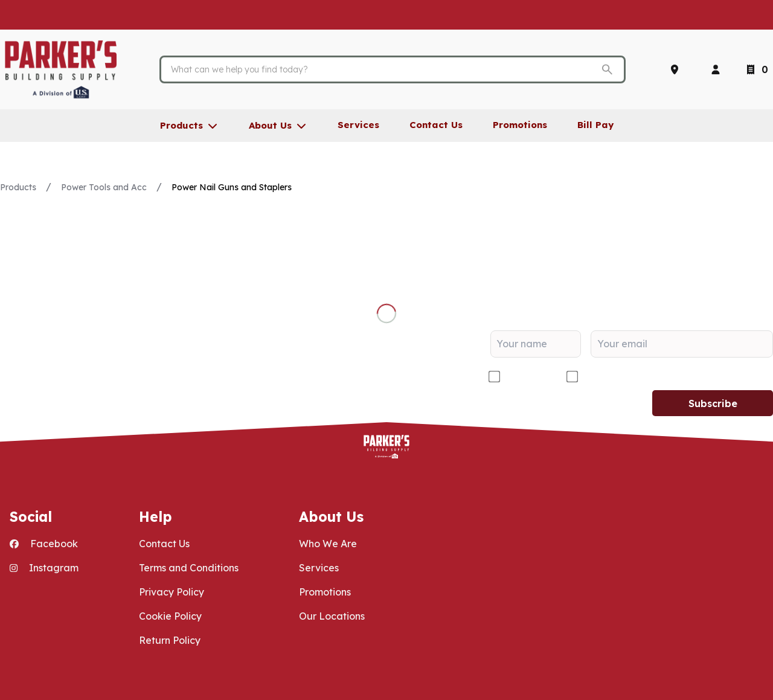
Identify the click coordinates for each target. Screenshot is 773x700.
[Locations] (677, 69)
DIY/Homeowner (621, 377)
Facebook (44, 544)
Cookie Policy (170, 616)
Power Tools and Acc (104, 187)
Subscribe (713, 403)
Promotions (325, 592)
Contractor (528, 377)
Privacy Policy (172, 592)
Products (18, 187)
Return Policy (170, 640)
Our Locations (332, 616)
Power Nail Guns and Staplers (232, 187)
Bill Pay (595, 125)
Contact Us (164, 544)
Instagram (44, 568)
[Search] (383, 69)
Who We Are (328, 544)
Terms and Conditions (189, 568)
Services (319, 568)
